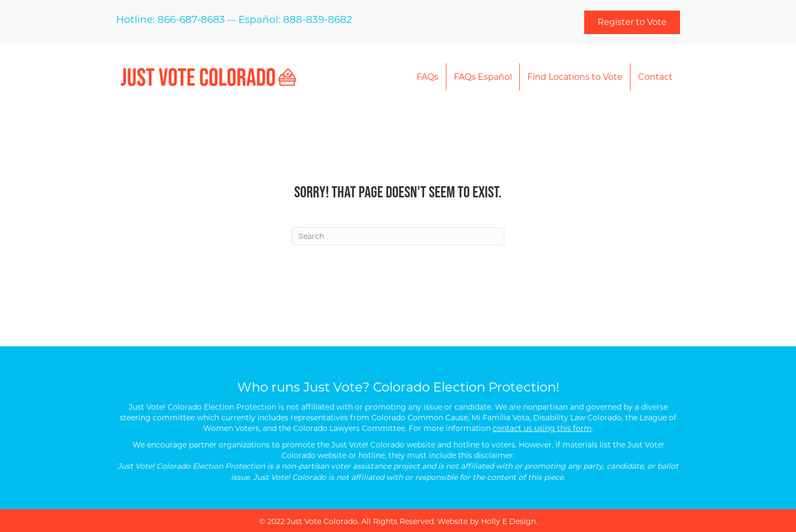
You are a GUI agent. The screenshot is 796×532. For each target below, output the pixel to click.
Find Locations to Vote (575, 77)
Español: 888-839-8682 (295, 19)
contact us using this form (542, 428)
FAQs (428, 77)
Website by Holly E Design (487, 521)
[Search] (398, 236)
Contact (655, 77)
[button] (632, 22)
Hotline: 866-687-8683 (171, 19)
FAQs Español (483, 77)
